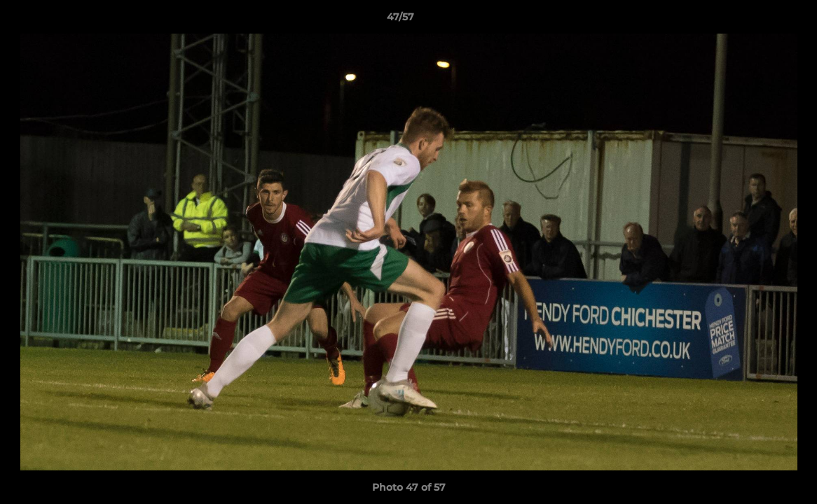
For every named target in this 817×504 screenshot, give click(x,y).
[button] (758, 20)
